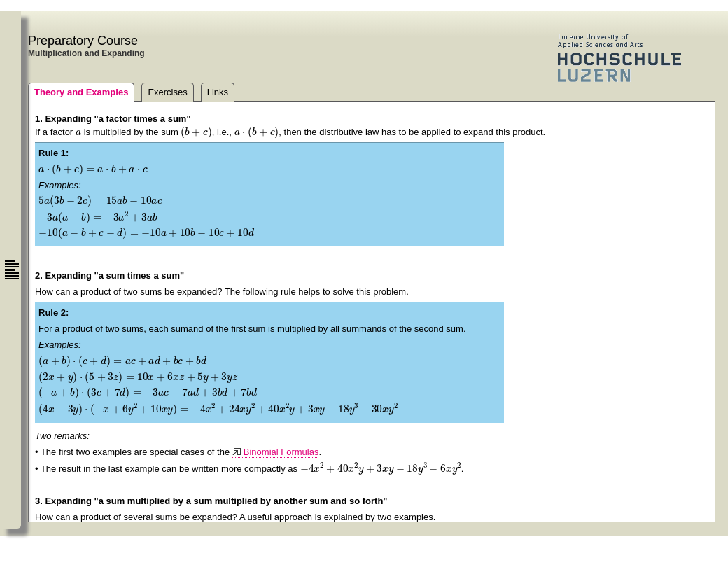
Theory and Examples (81, 92)
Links (218, 92)
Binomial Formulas (281, 452)
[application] (78, 131)
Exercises (167, 92)
